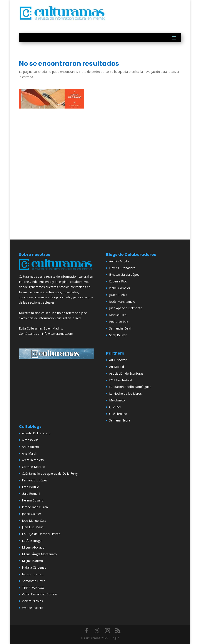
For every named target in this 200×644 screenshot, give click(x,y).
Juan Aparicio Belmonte (126, 308)
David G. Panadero (122, 268)
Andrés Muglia (119, 261)
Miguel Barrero (32, 561)
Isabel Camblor (120, 288)
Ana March (30, 453)
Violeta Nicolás (32, 601)
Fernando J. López (35, 480)
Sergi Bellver (118, 335)
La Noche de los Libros (125, 393)
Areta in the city (33, 460)
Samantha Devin (121, 328)
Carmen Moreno (34, 467)
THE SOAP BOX (33, 588)
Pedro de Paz (119, 322)
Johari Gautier (32, 514)
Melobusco (117, 400)
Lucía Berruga (32, 541)
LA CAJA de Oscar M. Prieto (41, 534)
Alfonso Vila (30, 440)
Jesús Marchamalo (122, 302)
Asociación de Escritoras (126, 373)
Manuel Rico (118, 315)
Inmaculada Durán (35, 507)
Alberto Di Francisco (36, 433)
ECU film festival (121, 380)
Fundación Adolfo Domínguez (130, 387)
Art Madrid (117, 367)
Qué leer (115, 407)
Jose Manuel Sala (34, 521)
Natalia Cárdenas (34, 567)
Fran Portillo (31, 487)
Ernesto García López (124, 274)
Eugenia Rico (118, 281)
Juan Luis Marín (33, 527)
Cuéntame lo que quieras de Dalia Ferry (50, 473)
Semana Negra (120, 420)
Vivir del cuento (33, 608)
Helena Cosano (33, 500)
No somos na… (33, 574)
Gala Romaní (31, 494)
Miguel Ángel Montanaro (39, 554)
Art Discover (118, 360)
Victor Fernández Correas (40, 594)
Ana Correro (31, 447)
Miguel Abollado (33, 547)
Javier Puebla (118, 295)
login (115, 638)
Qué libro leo (118, 414)
